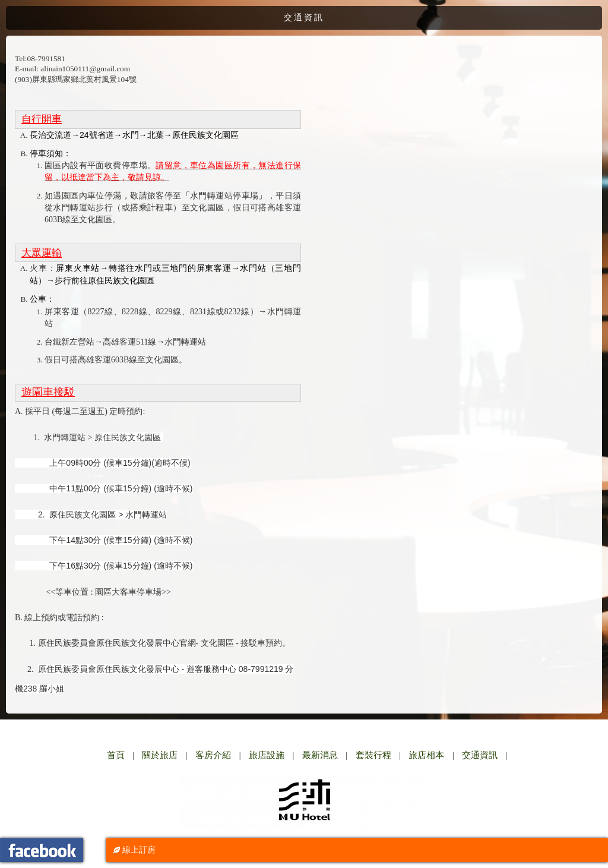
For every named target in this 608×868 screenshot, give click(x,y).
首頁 (116, 755)
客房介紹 (213, 755)
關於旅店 (160, 755)
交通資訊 (480, 755)
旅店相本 (426, 755)
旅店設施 (267, 755)
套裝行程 (373, 755)
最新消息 (320, 755)
